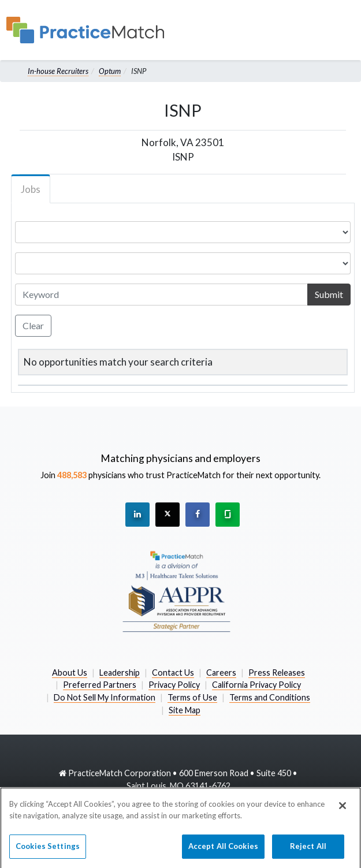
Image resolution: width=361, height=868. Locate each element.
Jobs (31, 189)
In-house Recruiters (58, 71)
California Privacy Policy (256, 685)
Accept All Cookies (223, 852)
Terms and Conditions (270, 697)
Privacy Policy (174, 685)
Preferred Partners (100, 685)
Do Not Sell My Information (105, 697)
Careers (221, 673)
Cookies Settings (48, 852)
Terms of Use (192, 697)
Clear (33, 325)
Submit (329, 294)
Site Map (185, 710)
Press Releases (277, 673)
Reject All (308, 852)
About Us (70, 673)
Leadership (120, 673)
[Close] (343, 811)
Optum (110, 71)
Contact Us (173, 673)
